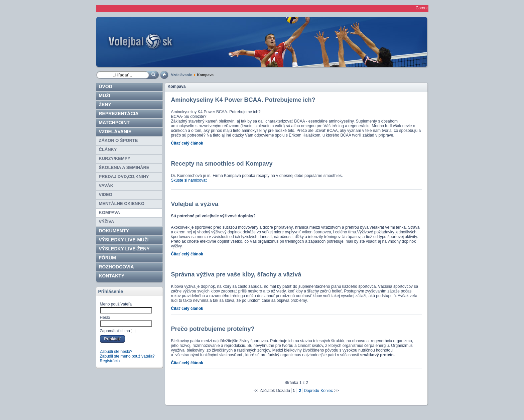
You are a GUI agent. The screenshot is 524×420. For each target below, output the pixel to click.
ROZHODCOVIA (116, 267)
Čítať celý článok (187, 143)
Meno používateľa (116, 304)
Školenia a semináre (124, 167)
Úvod (106, 86)
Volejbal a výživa (195, 204)
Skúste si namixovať (189, 180)
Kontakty (112, 276)
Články (108, 149)
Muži (105, 95)
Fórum (107, 258)
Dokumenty (114, 231)
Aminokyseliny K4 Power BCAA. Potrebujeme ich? (243, 100)
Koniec (327, 391)
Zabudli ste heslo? (116, 352)
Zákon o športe (118, 140)
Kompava (110, 213)
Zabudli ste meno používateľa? (127, 356)
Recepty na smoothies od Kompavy (222, 164)
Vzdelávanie (182, 75)
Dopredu (311, 391)
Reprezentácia (119, 114)
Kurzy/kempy (115, 158)
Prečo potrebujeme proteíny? (213, 329)
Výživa (107, 222)
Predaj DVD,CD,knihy (124, 176)
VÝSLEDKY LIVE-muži (124, 240)
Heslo (105, 318)
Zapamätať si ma (115, 331)
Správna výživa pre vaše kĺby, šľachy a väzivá (236, 274)
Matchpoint (114, 123)
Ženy (105, 104)
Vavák (106, 185)
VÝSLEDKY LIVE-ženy (124, 249)
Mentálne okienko (122, 203)
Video (106, 194)
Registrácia (110, 361)
